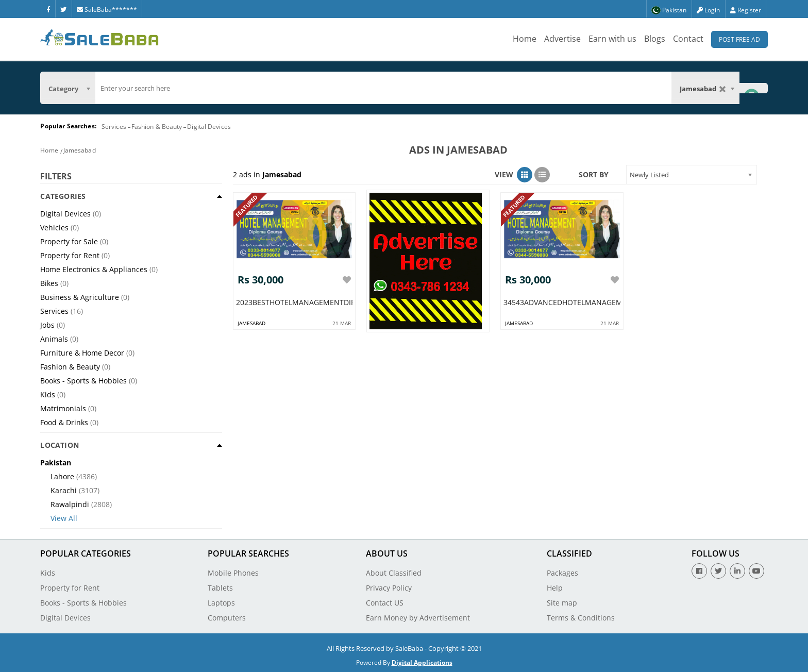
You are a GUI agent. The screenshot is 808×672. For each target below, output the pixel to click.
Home (525, 39)
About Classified (394, 573)
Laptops (221, 603)
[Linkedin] (737, 571)
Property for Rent (70, 255)
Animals (54, 339)
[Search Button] (753, 88)
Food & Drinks (64, 422)
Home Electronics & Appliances (94, 269)
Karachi (64, 490)
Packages (562, 573)
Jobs (47, 325)
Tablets (220, 588)
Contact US (385, 603)
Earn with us (612, 39)
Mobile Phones (233, 573)
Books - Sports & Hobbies (83, 381)
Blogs (655, 39)
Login (708, 10)
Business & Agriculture (80, 297)
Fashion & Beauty (157, 127)
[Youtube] (756, 571)
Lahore (62, 476)
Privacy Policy (389, 588)
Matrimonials (63, 408)
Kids (48, 394)
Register (746, 10)
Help (555, 588)
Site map (562, 603)
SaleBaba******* (107, 10)
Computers (227, 618)
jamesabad (251, 321)
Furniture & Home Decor (82, 353)
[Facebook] (48, 9)
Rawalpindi (70, 504)
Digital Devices (209, 127)
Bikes (49, 283)
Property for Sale (69, 241)
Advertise (562, 39)
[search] (383, 88)
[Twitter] (63, 9)
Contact (688, 39)
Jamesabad (80, 150)
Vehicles (54, 228)
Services (114, 127)
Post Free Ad (739, 39)
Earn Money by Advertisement (418, 618)
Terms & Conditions (581, 618)
